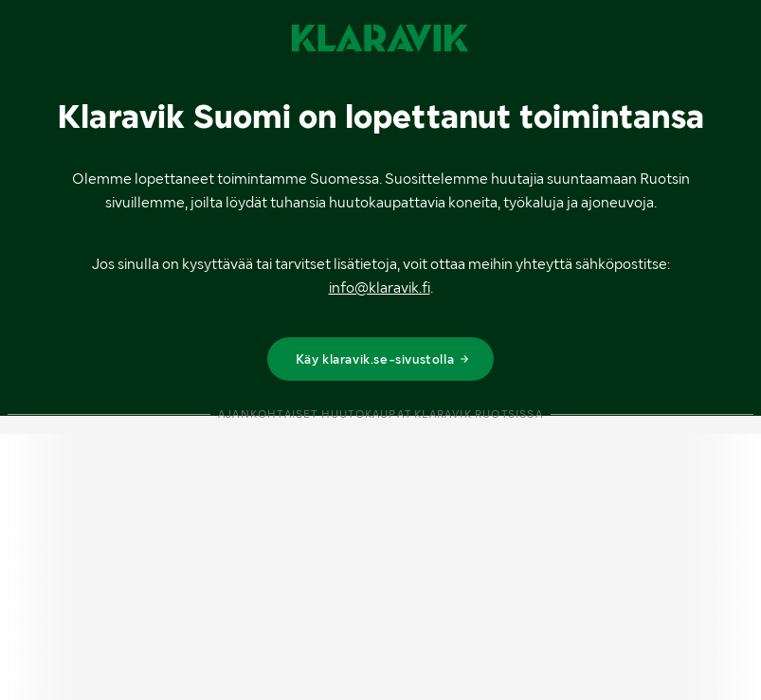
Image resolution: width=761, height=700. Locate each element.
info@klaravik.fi (380, 287)
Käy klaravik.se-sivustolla (383, 359)
